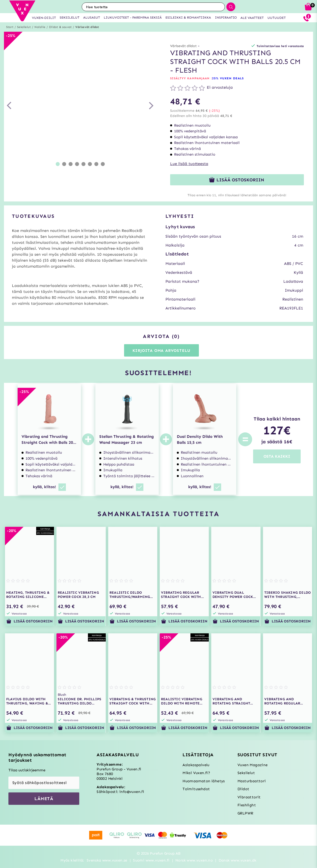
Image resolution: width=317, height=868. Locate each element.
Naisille (40, 27)
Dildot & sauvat (60, 27)
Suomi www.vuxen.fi (151, 860)
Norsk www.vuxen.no (194, 860)
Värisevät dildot (87, 27)
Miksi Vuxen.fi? (196, 773)
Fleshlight (247, 805)
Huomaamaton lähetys (204, 781)
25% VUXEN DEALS (228, 78)
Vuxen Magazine (253, 765)
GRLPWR (245, 813)
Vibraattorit (249, 797)
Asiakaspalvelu (196, 765)
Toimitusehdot (196, 789)
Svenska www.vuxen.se (107, 860)
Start (10, 27)
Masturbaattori (252, 781)
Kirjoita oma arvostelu (162, 350)
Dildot (243, 789)
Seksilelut (24, 27)
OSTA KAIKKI (277, 456)
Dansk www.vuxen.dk (238, 860)
